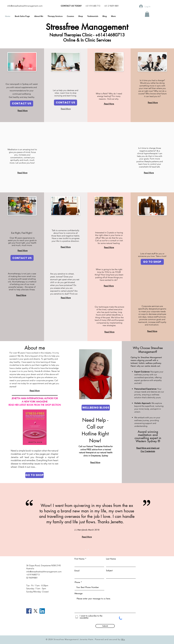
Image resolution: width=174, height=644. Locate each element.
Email (77, 571)
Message (79, 593)
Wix (123, 639)
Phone (77, 582)
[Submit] (105, 626)
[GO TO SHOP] (152, 262)
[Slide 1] (86, 549)
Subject (109, 570)
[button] (147, 14)
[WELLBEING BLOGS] (96, 408)
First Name (79, 559)
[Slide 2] (88, 549)
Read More (109, 104)
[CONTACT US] (22, 103)
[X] (36, 611)
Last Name (111, 559)
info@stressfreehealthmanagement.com (25, 6)
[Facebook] (29, 611)
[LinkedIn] (42, 611)
